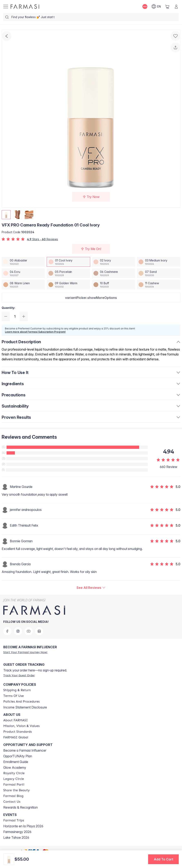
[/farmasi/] (25, 7)
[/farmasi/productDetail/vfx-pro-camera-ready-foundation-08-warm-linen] (23, 285)
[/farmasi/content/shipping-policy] (17, 690)
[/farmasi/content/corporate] (16, 737)
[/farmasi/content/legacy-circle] (14, 779)
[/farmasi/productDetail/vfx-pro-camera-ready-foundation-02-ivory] (114, 262)
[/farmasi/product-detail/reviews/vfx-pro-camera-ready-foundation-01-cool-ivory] (91, 588)
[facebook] (7, 631)
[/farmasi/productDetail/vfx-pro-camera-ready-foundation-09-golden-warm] (68, 285)
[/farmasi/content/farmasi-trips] (14, 820)
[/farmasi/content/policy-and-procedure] (21, 702)
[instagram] (18, 631)
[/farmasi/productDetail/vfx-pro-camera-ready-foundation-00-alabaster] (23, 262)
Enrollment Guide (16, 762)
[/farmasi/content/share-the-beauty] (17, 790)
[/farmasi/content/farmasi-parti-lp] (14, 785)
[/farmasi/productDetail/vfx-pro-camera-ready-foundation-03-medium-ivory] (159, 262)
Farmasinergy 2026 (17, 832)
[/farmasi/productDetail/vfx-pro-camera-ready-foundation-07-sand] (159, 273)
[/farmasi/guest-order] (19, 675)
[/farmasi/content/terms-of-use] (13, 696)
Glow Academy (15, 767)
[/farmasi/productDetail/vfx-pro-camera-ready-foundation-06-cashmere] (114, 273)
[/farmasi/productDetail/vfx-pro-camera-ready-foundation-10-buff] (114, 285)
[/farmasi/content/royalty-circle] (14, 773)
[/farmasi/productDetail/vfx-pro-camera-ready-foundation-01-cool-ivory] (68, 262)
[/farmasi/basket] (167, 7)
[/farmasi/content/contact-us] (12, 802)
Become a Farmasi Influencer (25, 750)
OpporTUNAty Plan (18, 756)
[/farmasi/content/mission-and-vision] (21, 726)
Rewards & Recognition (21, 807)
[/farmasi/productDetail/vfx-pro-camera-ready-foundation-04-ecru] (23, 273)
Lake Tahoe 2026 (16, 837)
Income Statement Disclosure (25, 707)
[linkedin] (39, 631)
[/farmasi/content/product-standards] (18, 732)
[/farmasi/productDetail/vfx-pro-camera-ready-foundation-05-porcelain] (68, 273)
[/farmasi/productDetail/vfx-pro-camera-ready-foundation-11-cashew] (159, 285)
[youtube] (29, 631)
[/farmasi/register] (25, 652)
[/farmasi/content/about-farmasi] (16, 720)
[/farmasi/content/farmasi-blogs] (13, 796)
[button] (91, 298)
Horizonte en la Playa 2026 (23, 826)
